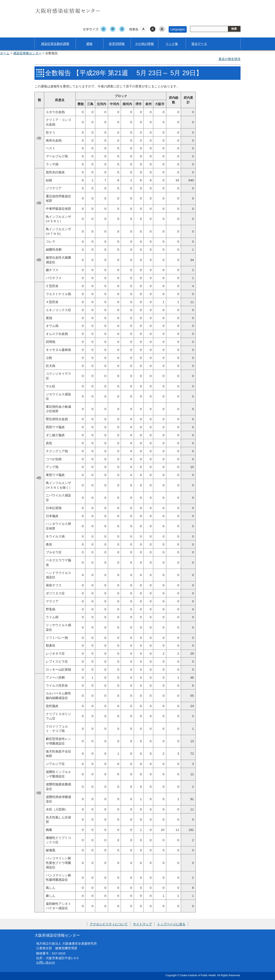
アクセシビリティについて (109, 924)
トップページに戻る (171, 924)
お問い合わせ (46, 962)
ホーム (5, 53)
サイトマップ (142, 924)
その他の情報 (144, 44)
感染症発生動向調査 (55, 44)
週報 (89, 44)
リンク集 (172, 44)
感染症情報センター (27, 53)
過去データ (199, 44)
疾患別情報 (117, 44)
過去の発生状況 (229, 59)
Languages (178, 29)
